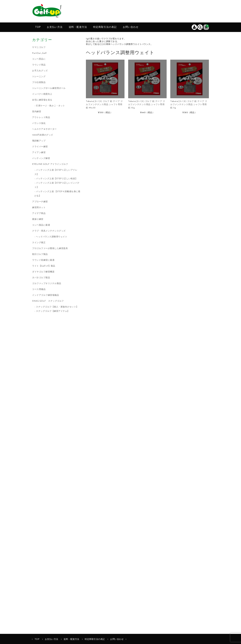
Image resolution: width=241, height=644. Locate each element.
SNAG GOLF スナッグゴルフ (48, 301)
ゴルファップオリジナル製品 (47, 284)
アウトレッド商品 (41, 118)
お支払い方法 (55, 27)
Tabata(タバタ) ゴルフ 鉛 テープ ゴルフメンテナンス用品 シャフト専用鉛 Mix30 (104, 105)
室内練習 (37, 112)
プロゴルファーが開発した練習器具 (50, 249)
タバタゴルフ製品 (41, 278)
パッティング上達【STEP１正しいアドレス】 (56, 172)
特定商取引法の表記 (105, 27)
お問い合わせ (131, 27)
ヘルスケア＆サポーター (44, 129)
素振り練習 (38, 219)
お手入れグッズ (40, 71)
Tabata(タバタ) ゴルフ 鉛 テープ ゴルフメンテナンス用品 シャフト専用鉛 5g (189, 105)
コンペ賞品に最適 (41, 225)
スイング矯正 (39, 243)
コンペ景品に (39, 59)
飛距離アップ (39, 141)
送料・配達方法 (78, 27)
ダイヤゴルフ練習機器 (43, 272)
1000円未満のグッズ (43, 135)
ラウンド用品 (39, 65)
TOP (38, 27)
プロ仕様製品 (39, 82)
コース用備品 (39, 289)
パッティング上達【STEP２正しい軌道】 (57, 179)
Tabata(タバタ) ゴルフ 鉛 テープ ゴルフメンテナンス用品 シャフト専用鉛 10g (147, 105)
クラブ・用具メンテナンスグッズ (49, 231)
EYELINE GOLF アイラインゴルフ (50, 164)
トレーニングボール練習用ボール (49, 88)
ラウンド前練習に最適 (43, 260)
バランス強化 (39, 123)
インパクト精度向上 (42, 94)
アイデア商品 (39, 213)
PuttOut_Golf (39, 53)
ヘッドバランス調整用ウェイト (52, 237)
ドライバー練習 (40, 147)
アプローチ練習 (40, 202)
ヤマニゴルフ (39, 47)
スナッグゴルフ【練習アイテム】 (53, 311)
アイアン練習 (39, 153)
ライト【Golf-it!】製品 (44, 266)
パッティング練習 (41, 158)
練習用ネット (39, 208)
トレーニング (39, 77)
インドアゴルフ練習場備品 (45, 295)
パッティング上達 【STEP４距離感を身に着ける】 (57, 194)
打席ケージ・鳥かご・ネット (50, 106)
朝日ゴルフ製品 (40, 254)
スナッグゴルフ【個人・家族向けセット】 (57, 307)
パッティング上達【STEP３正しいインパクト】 (57, 185)
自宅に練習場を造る (42, 100)
